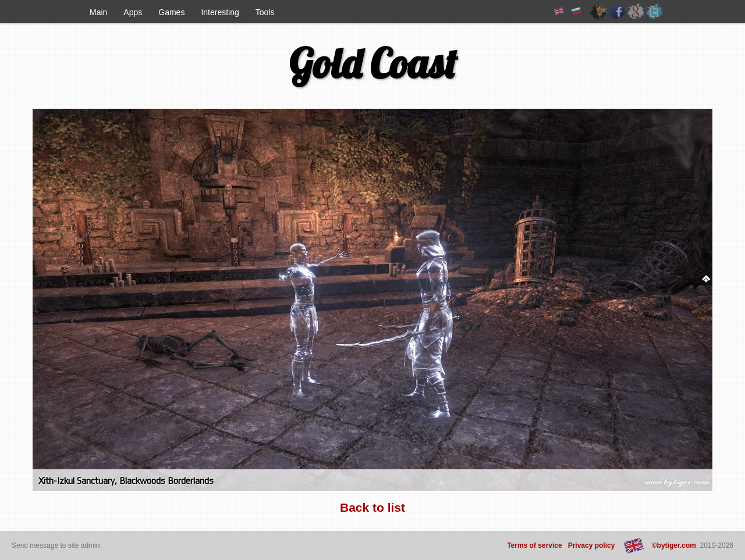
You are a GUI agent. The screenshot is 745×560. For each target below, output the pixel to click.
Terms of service (535, 545)
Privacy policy (592, 545)
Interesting (220, 12)
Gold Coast (373, 63)
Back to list (372, 507)
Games (171, 12)
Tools (265, 12)
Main (98, 12)
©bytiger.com (674, 545)
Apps (133, 12)
